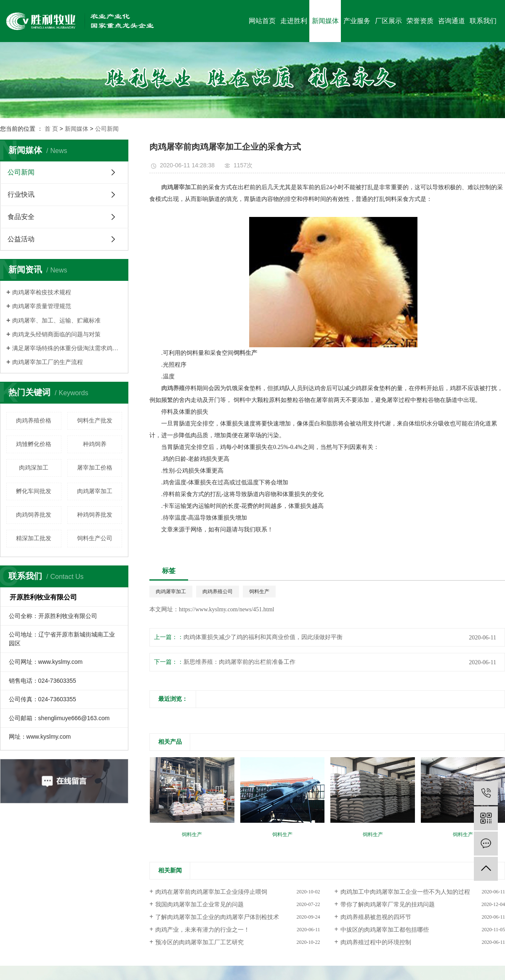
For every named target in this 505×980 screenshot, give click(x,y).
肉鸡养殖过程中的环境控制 (376, 942)
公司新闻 (107, 129)
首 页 (51, 129)
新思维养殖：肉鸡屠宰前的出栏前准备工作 (239, 662)
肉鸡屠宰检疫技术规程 (42, 292)
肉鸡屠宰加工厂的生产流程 (48, 362)
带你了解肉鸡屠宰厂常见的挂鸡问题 (388, 905)
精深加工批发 (34, 538)
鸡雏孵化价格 (34, 444)
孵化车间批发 (34, 491)
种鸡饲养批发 (95, 515)
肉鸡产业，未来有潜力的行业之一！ (202, 930)
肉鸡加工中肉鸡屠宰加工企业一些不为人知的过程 (405, 892)
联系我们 (483, 21)
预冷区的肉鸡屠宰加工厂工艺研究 (199, 942)
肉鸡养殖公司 (218, 592)
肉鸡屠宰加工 (95, 491)
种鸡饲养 (95, 444)
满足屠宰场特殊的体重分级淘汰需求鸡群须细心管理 (67, 348)
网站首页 (262, 21)
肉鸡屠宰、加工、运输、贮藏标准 (56, 320)
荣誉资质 (420, 21)
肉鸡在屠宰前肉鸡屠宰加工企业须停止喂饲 (211, 892)
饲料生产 (259, 592)
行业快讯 (21, 194)
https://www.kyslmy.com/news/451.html (226, 609)
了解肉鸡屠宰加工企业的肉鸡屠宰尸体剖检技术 (217, 917)
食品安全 (21, 217)
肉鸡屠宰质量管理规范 (42, 306)
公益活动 (21, 239)
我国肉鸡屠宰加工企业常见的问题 (199, 905)
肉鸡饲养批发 (34, 515)
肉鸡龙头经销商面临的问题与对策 (56, 334)
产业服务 (357, 21)
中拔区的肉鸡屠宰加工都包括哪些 (385, 930)
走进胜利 (294, 21)
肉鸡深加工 (34, 468)
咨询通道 (452, 21)
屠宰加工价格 (95, 468)
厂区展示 (388, 21)
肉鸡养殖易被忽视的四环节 (376, 917)
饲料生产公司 (95, 538)
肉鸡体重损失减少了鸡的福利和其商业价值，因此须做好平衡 (263, 637)
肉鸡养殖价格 (34, 420)
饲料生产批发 (95, 420)
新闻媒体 (325, 21)
